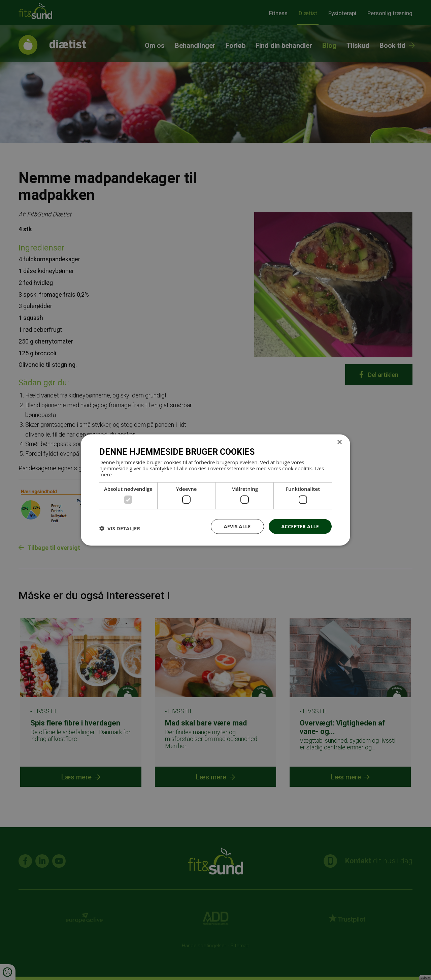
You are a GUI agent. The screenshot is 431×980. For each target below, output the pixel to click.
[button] (120, 528)
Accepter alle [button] (300, 526)
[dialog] (215, 490)
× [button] (339, 442)
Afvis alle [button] (237, 526)
